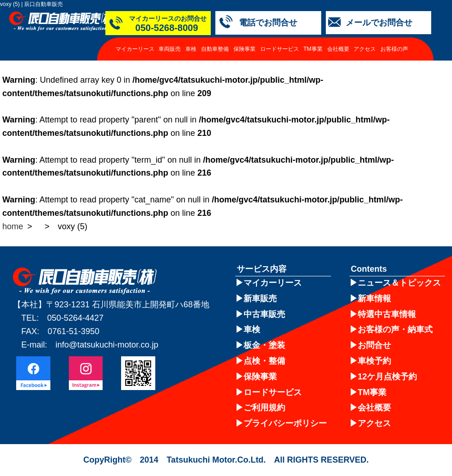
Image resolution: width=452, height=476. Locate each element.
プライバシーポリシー (285, 423)
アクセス (365, 49)
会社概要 (338, 49)
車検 (191, 49)
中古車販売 (264, 314)
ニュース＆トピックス (399, 283)
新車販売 (260, 299)
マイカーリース (135, 49)
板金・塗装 (264, 345)
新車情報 (374, 299)
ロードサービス (280, 49)
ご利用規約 (264, 408)
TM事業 (313, 49)
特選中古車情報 (387, 314)
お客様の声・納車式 (395, 330)
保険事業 (244, 49)
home (13, 226)
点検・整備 (264, 361)
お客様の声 (394, 49)
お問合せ (374, 345)
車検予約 (374, 361)
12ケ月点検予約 (387, 377)
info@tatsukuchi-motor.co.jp (107, 345)
